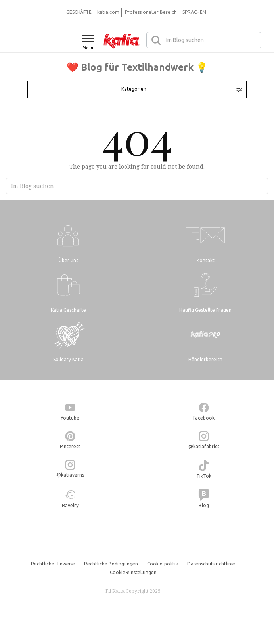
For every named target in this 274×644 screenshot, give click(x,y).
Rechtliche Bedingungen (111, 564)
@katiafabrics (204, 446)
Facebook (204, 418)
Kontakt (206, 260)
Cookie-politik (163, 564)
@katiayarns (70, 475)
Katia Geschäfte (68, 310)
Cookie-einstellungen (133, 572)
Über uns (68, 260)
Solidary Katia (68, 359)
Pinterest (70, 446)
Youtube (70, 418)
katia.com (108, 12)
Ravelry (70, 505)
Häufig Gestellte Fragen (205, 310)
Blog (204, 505)
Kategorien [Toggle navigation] (182, 89)
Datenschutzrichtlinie (211, 564)
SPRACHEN (194, 12)
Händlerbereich (205, 359)
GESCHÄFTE (79, 12)
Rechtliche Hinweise (53, 564)
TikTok (204, 476)
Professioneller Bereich (151, 12)
